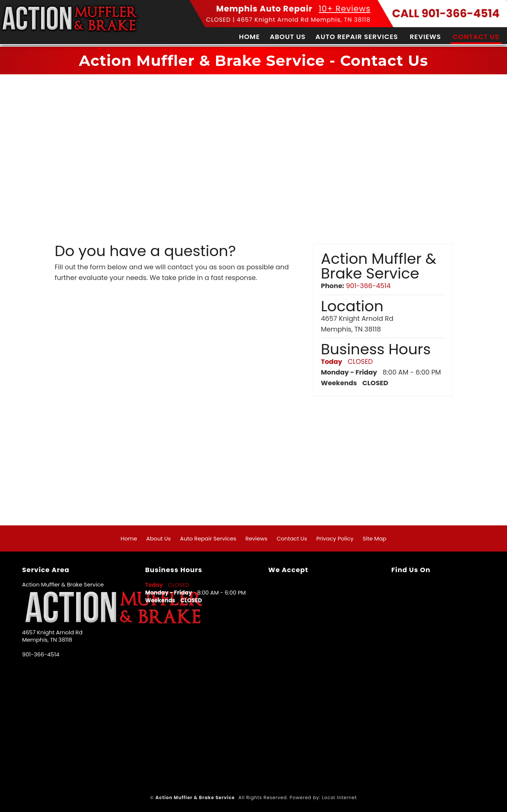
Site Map (374, 538)
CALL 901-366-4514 (446, 14)
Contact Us (476, 37)
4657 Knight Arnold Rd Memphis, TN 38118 (304, 20)
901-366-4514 (368, 286)
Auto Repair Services (357, 37)
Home (249, 37)
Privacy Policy (335, 538)
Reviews (425, 37)
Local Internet (340, 797)
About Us (288, 37)
